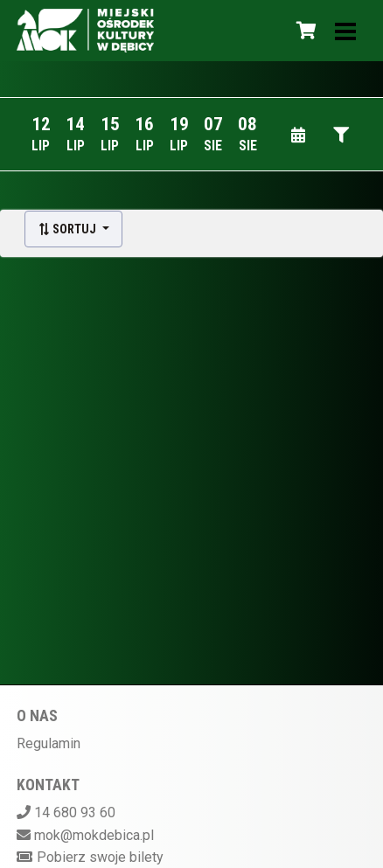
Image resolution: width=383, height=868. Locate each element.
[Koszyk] (303, 31)
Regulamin (49, 743)
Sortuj (68, 229)
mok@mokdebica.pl (94, 835)
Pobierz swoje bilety (100, 857)
